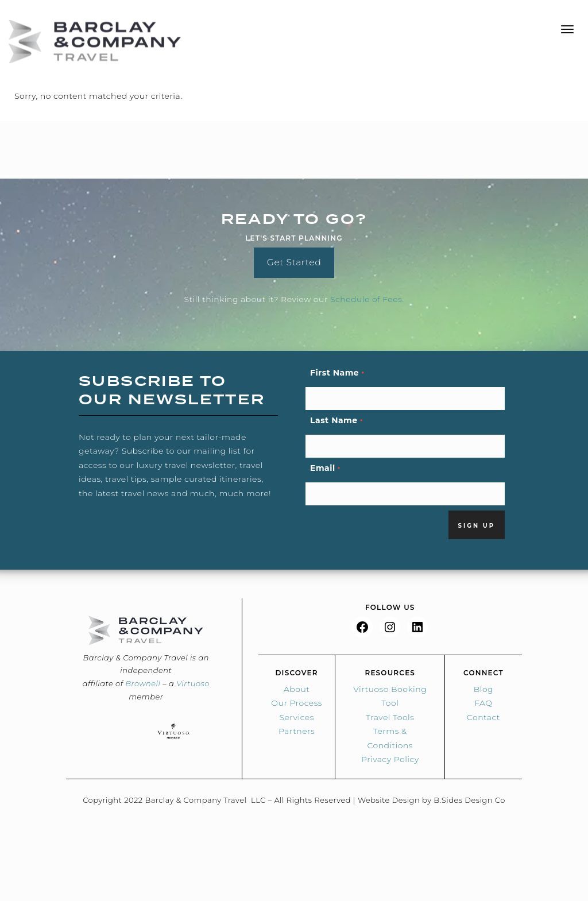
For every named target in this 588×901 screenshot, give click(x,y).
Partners (297, 731)
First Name (337, 373)
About (297, 689)
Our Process (297, 703)
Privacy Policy (390, 759)
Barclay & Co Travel (95, 42)
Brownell (143, 683)
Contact (483, 717)
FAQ (483, 703)
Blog (483, 689)
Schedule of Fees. (367, 299)
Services (296, 717)
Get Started (294, 262)
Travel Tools (390, 717)
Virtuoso (193, 683)
